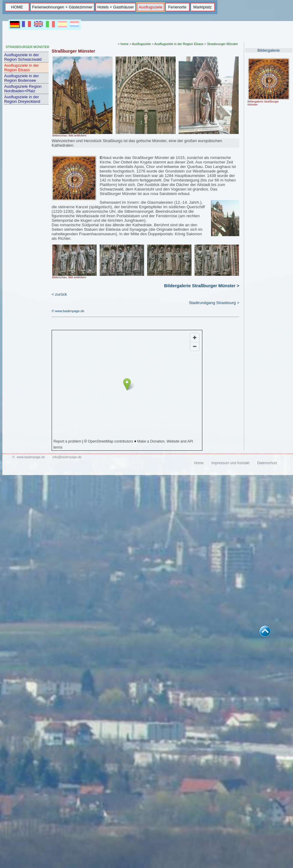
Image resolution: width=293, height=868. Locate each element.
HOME (17, 7)
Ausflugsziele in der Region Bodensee (22, 78)
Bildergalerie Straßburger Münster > (202, 286)
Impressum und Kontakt (230, 463)
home (125, 44)
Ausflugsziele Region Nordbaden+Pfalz (23, 89)
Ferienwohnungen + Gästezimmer (62, 7)
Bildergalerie (268, 50)
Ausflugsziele (151, 7)
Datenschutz (267, 463)
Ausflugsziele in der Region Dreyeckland (22, 99)
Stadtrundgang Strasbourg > (214, 303)
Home (199, 463)
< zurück (59, 294)
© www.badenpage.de (68, 311)
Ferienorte (177, 7)
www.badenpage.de (31, 457)
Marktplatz (202, 7)
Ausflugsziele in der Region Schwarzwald (23, 57)
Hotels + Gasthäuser (116, 7)
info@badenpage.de (67, 457)
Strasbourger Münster (223, 44)
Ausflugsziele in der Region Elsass (22, 68)
